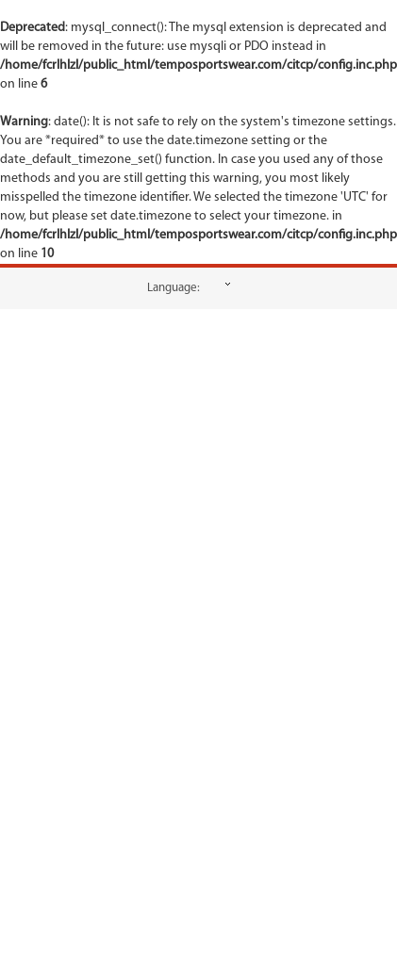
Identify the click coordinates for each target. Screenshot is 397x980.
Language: (174, 288)
